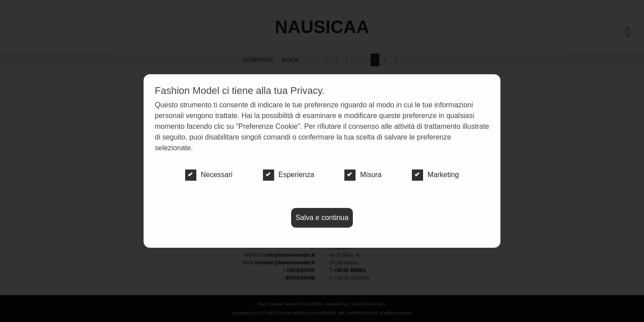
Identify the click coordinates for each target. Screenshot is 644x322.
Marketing (435, 175)
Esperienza (289, 175)
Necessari (209, 175)
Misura (363, 175)
